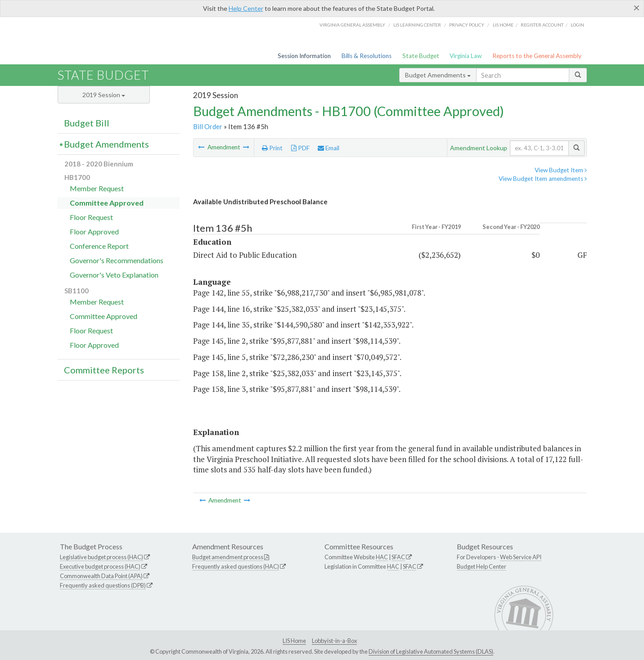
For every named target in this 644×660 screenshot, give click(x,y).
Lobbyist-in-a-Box (334, 641)
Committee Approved (107, 203)
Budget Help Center (482, 566)
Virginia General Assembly (352, 25)
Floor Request (91, 217)
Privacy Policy (467, 25)
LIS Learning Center (417, 25)
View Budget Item (561, 170)
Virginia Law (466, 56)
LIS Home (294, 641)
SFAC (398, 557)
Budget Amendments (438, 75)
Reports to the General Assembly (537, 56)
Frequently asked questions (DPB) (103, 585)
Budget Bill (87, 123)
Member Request (97, 188)
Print (272, 148)
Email (329, 148)
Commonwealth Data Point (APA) (101, 576)
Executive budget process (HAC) (100, 566)
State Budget (421, 56)
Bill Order (208, 126)
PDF (300, 148)
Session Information (304, 56)
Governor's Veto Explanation (114, 275)
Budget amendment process (228, 557)
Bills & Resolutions (367, 56)
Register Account (542, 25)
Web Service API (521, 557)
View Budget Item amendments (543, 179)
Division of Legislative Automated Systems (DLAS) (431, 651)
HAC (382, 557)
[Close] (637, 8)
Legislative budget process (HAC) (101, 557)
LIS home (503, 25)
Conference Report (99, 246)
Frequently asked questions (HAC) (236, 566)
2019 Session (104, 95)
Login (577, 25)
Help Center (246, 8)
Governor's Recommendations (117, 260)
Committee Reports (104, 370)
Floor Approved (94, 231)
